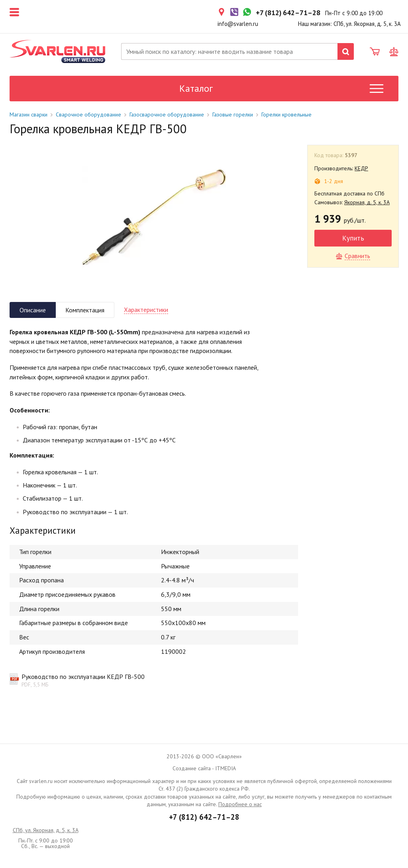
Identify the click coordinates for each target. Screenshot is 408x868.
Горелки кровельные (286, 114)
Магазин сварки (28, 114)
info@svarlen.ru (238, 24)
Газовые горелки (233, 114)
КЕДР (361, 168)
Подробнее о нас (240, 804)
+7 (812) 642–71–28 (204, 817)
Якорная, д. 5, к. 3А (367, 202)
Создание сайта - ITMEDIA (204, 768)
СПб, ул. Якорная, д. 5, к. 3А (46, 830)
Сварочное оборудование (88, 114)
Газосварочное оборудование (167, 114)
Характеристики (146, 310)
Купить (353, 238)
